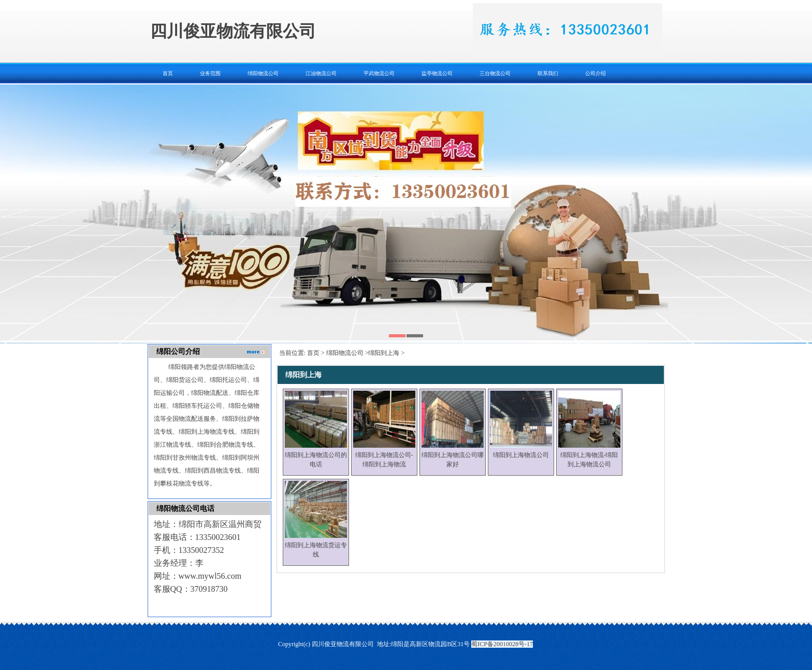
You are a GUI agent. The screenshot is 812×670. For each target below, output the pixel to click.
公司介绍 (596, 73)
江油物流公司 (321, 73)
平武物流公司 (379, 73)
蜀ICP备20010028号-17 (502, 644)
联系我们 (548, 73)
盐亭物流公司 (437, 73)
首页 (168, 73)
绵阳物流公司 (263, 73)
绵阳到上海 (384, 353)
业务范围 (210, 73)
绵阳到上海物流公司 (521, 455)
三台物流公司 (495, 73)
